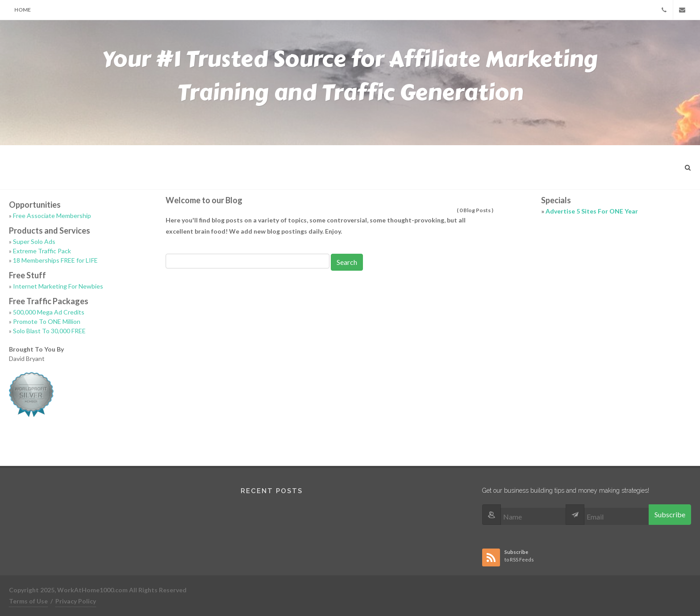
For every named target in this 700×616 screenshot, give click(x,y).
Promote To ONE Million (47, 321)
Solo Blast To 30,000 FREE (49, 331)
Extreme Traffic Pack (42, 251)
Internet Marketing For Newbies (58, 286)
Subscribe (670, 514)
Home (23, 10)
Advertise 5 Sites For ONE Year (592, 211)
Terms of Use (28, 601)
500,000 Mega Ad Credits (49, 312)
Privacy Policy (76, 601)
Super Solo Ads (34, 241)
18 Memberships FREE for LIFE (55, 260)
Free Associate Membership (52, 216)
